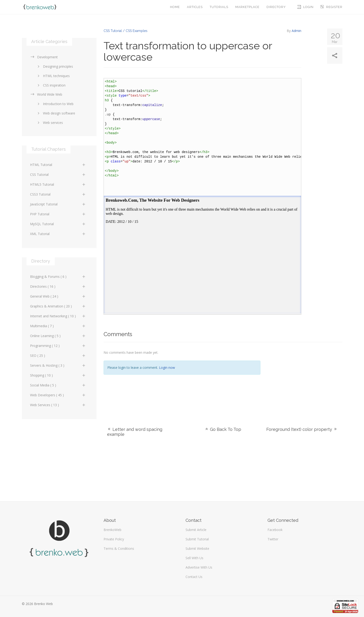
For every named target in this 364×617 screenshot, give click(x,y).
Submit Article (196, 530)
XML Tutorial (58, 234)
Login (306, 7)
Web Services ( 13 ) (58, 405)
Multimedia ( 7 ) (58, 326)
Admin (296, 31)
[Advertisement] (305, 379)
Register (331, 7)
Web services (49, 123)
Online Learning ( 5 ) (58, 336)
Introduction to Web (55, 104)
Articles (195, 7)
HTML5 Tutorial (58, 184)
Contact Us (194, 577)
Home (175, 7)
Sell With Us (194, 558)
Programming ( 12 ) (58, 346)
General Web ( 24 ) (58, 296)
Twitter (273, 539)
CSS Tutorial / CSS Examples (126, 31)
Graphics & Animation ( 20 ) (58, 306)
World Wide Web (46, 94)
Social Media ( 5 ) (58, 385)
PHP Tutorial (58, 214)
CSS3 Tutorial (58, 194)
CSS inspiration (51, 85)
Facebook (275, 530)
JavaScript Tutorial (58, 204)
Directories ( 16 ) (58, 286)
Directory (276, 7)
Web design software (56, 113)
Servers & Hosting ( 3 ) (58, 365)
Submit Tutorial (197, 539)
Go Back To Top (223, 429)
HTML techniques (53, 76)
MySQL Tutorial (58, 224)
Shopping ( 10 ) (58, 375)
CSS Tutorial (58, 175)
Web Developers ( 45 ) (58, 395)
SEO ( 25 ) (58, 356)
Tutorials (219, 7)
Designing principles (54, 66)
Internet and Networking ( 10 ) (58, 316)
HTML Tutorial (58, 165)
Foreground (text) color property (302, 429)
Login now (167, 367)
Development (44, 57)
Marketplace (247, 7)
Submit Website (197, 548)
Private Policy (114, 539)
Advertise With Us (199, 567)
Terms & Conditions (119, 548)
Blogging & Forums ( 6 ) (58, 277)
